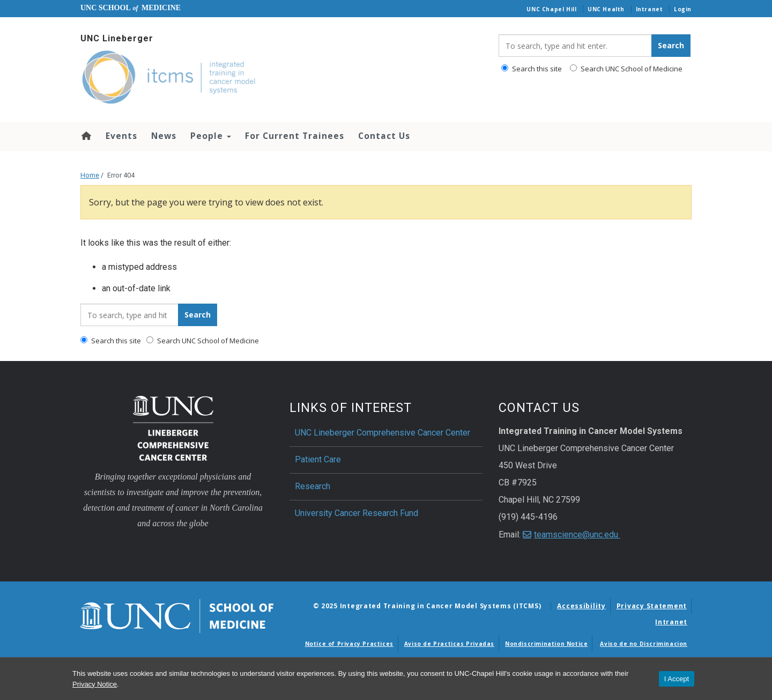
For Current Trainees (295, 136)
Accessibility (581, 606)
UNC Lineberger (117, 38)
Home (86, 136)
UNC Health (606, 9)
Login (683, 9)
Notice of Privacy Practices (349, 644)
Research (313, 486)
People (211, 136)
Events (121, 136)
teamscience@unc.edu (577, 535)
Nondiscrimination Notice (546, 644)
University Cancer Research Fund (357, 513)
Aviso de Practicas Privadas (449, 644)
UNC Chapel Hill (551, 9)
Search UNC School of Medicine (626, 69)
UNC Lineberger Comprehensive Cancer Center (383, 433)
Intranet (649, 9)
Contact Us (384, 136)
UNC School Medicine (131, 8)
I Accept (677, 679)
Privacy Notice (95, 684)
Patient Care (318, 459)
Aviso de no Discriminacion (644, 644)
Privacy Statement (652, 606)
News (164, 136)
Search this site (532, 69)
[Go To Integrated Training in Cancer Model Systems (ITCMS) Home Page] (281, 78)
